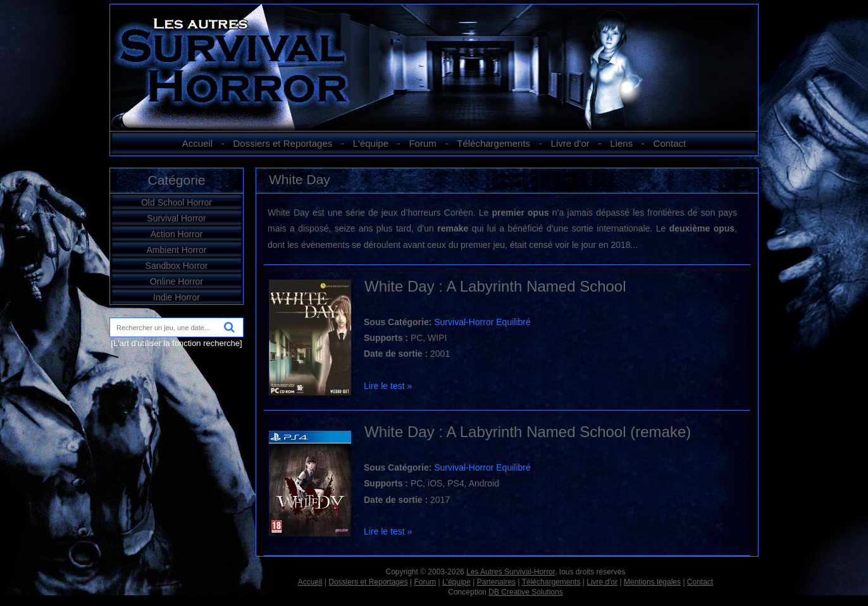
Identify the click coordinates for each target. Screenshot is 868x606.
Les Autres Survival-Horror (511, 572)
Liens (621, 143)
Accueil (197, 143)
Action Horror (177, 234)
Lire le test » (388, 386)
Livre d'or (570, 143)
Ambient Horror (177, 250)
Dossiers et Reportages (283, 143)
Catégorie (176, 180)
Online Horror (177, 281)
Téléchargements (493, 143)
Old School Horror (177, 202)
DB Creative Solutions (525, 592)
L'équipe (371, 143)
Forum (422, 143)
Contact (670, 143)
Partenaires (496, 582)
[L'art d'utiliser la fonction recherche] (176, 343)
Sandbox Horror (177, 266)
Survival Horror (176, 218)
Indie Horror (177, 297)
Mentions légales (652, 582)
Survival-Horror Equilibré (482, 322)
